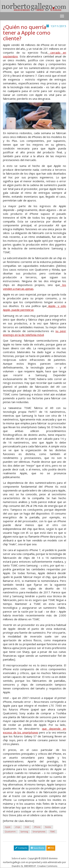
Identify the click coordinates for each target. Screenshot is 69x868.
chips (18, 827)
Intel (27, 827)
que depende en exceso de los (34, 730)
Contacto (21, 848)
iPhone (37, 827)
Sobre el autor (19, 858)
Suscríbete (38, 848)
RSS (51, 848)
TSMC (53, 832)
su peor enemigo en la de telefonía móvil (34, 333)
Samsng (24, 832)
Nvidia (48, 827)
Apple (8, 827)
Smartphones (39, 832)
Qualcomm (10, 832)
